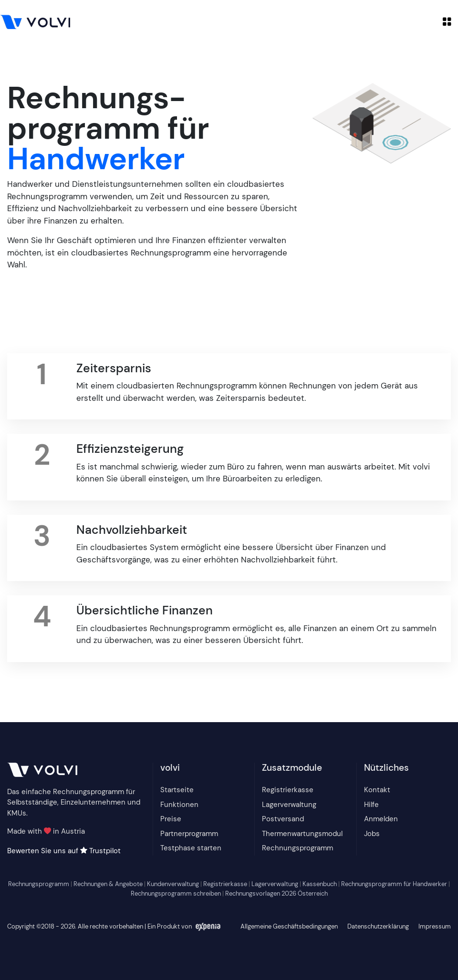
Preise (171, 819)
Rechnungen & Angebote (108, 884)
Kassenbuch (320, 884)
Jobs (372, 834)
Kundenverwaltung (173, 884)
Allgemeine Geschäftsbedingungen (289, 926)
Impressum (435, 926)
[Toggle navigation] (447, 22)
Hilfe (371, 805)
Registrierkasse (288, 790)
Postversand (283, 819)
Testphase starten (191, 848)
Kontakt (377, 790)
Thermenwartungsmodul (302, 834)
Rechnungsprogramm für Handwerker (394, 884)
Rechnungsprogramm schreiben (176, 893)
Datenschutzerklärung (378, 926)
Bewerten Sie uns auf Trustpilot (64, 851)
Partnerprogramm (189, 834)
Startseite (177, 790)
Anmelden (381, 819)
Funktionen (179, 805)
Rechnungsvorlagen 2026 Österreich (276, 893)
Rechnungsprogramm (297, 848)
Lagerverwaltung (289, 805)
